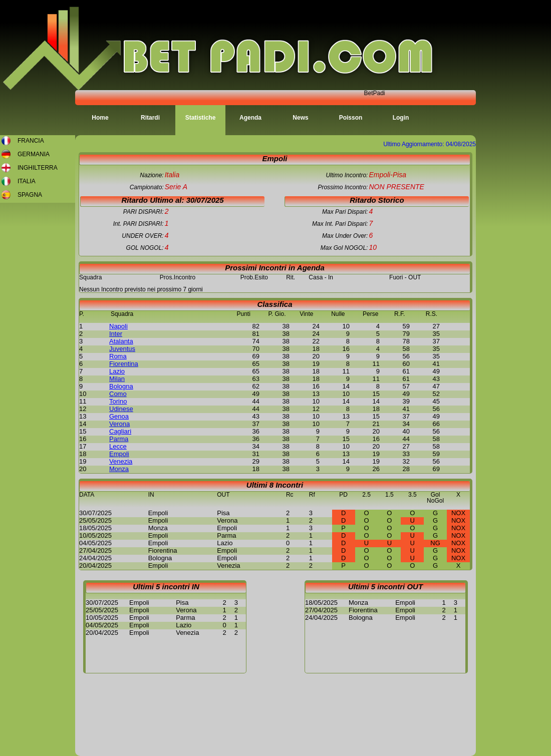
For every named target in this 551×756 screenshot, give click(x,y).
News (300, 118)
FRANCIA (31, 141)
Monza (119, 469)
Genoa (119, 416)
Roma (118, 356)
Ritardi (150, 118)
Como (118, 394)
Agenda (250, 118)
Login (401, 118)
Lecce (118, 446)
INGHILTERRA (38, 168)
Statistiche (201, 118)
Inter (116, 334)
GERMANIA (34, 154)
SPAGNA (30, 195)
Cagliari (120, 431)
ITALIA (27, 181)
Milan (117, 379)
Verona (119, 424)
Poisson (351, 118)
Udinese (121, 409)
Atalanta (121, 341)
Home (100, 118)
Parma (119, 439)
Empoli (119, 454)
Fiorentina (124, 364)
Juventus (122, 349)
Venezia (121, 461)
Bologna (121, 386)
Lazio (117, 371)
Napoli (118, 326)
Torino (118, 401)
